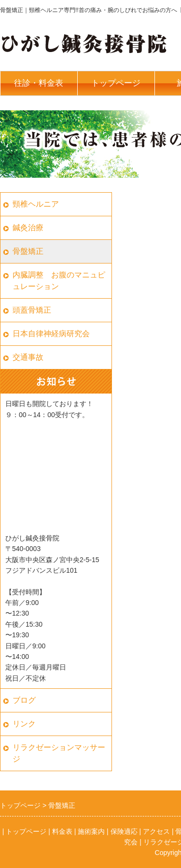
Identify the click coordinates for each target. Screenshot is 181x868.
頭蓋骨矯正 (32, 310)
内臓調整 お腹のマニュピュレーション (59, 281)
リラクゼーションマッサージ (59, 753)
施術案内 (91, 831)
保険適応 (124, 831)
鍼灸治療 (28, 228)
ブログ (24, 700)
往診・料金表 (39, 83)
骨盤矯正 (28, 251)
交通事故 (28, 357)
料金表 (62, 831)
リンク (24, 724)
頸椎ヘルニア (36, 204)
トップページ (116, 83)
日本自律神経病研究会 (51, 334)
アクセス (156, 831)
